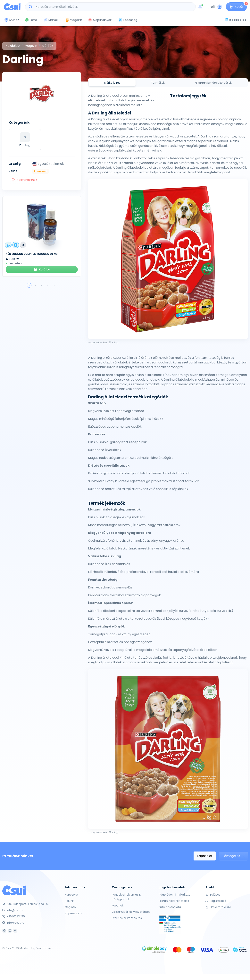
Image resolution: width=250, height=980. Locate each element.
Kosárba (42, 270)
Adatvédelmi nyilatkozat (175, 895)
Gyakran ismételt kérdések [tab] (213, 83)
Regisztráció (216, 901)
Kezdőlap (13, 46)
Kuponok (118, 906)
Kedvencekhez (24, 180)
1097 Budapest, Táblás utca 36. (25, 904)
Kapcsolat (205, 856)
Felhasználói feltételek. (174, 901)
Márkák (51, 20)
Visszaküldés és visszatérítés (131, 912)
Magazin (74, 20)
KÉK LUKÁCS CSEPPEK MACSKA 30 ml (32, 254)
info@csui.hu (13, 910)
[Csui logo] (12, 7)
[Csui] (14, 890)
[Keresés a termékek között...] (112, 7)
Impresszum (73, 913)
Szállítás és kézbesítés (127, 918)
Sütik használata (170, 907)
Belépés (213, 895)
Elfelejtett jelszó (218, 907)
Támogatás (233, 856)
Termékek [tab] (158, 83)
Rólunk (69, 901)
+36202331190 (14, 916)
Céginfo (70, 907)
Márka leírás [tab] (112, 83)
